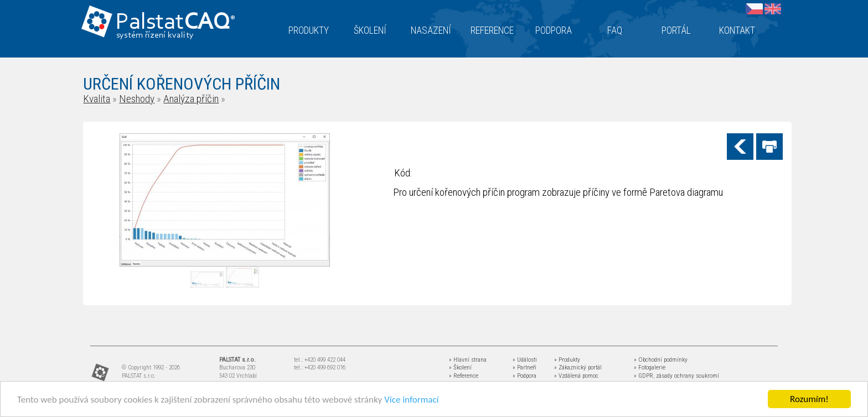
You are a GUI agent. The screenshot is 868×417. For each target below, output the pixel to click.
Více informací (411, 400)
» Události (525, 360)
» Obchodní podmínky (661, 360)
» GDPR (644, 376)
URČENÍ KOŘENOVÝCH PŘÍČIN (182, 84)
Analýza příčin (191, 99)
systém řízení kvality (155, 35)
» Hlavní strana (468, 360)
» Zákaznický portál (578, 368)
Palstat (175, 23)
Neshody (137, 99)
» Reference (464, 376)
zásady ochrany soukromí (688, 376)
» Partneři (525, 368)
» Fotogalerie (650, 368)
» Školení (460, 368)
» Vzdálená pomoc (576, 376)
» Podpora (525, 376)
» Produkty (567, 360)
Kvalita (97, 99)
